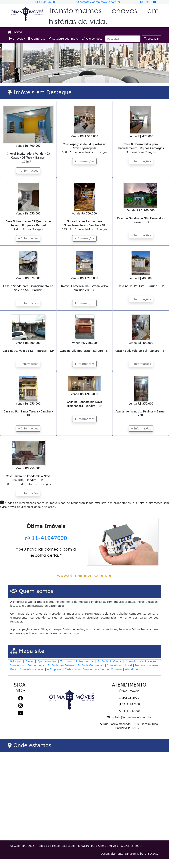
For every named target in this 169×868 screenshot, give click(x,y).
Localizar (152, 39)
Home (15, 32)
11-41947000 (46, 2)
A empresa (37, 39)
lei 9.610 (83, 855)
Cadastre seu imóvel (64, 39)
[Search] (123, 39)
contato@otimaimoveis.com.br (98, 2)
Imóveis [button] (16, 39)
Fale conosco (92, 39)
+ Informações (28, 171)
